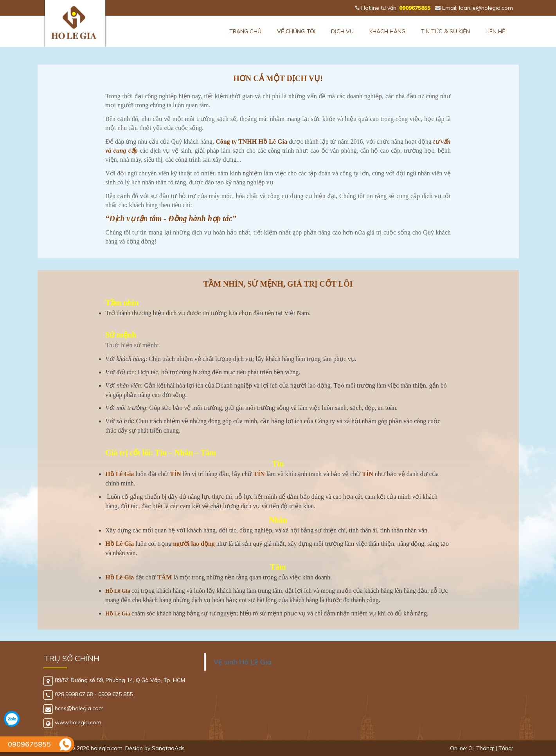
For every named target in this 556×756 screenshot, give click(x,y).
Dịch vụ (342, 31)
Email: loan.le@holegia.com (474, 8)
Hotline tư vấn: (393, 8)
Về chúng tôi (296, 31)
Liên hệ (495, 31)
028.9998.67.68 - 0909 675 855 (88, 694)
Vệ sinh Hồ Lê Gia (243, 662)
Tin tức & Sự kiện (445, 31)
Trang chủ (245, 31)
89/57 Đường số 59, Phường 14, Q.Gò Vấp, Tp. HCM (114, 680)
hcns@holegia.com (74, 708)
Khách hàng (387, 31)
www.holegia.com (72, 722)
